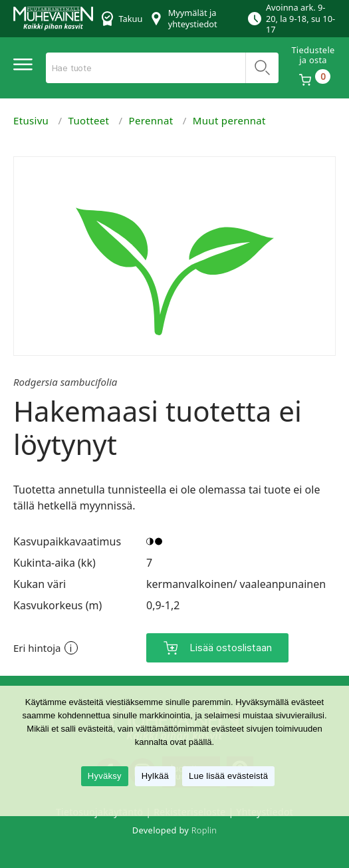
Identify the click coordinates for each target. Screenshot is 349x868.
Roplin (204, 830)
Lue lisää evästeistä (228, 776)
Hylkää (155, 776)
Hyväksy (105, 776)
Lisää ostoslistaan (231, 648)
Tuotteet (89, 120)
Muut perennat (229, 120)
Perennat (151, 120)
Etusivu (31, 120)
